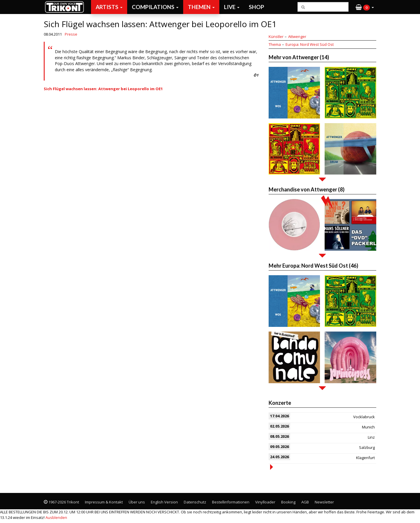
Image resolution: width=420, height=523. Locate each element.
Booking (288, 502)
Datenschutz (195, 502)
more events (272, 467)
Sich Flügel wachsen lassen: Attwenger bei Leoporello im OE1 (103, 89)
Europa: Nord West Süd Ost (310, 44)
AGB (305, 502)
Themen (201, 7)
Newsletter (324, 502)
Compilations (155, 7)
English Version (164, 502)
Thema (275, 44)
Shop (257, 7)
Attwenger (297, 36)
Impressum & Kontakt (104, 502)
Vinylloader (265, 502)
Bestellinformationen (231, 502)
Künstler (276, 36)
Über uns (137, 502)
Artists (109, 7)
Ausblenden (56, 517)
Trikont (66, 7)
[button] (365, 7)
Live (232, 7)
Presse (71, 34)
